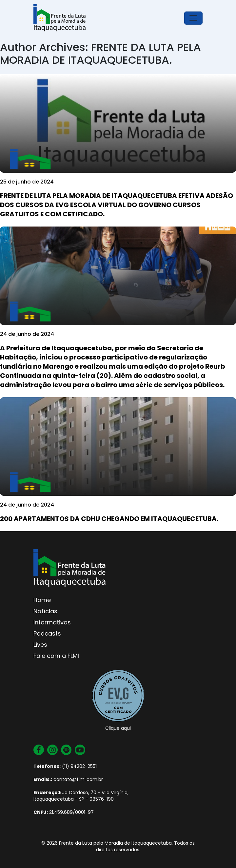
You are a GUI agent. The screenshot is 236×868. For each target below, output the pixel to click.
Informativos (52, 622)
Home (42, 600)
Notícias (45, 611)
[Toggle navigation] (193, 18)
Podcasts (47, 633)
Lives (40, 645)
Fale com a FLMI (56, 656)
